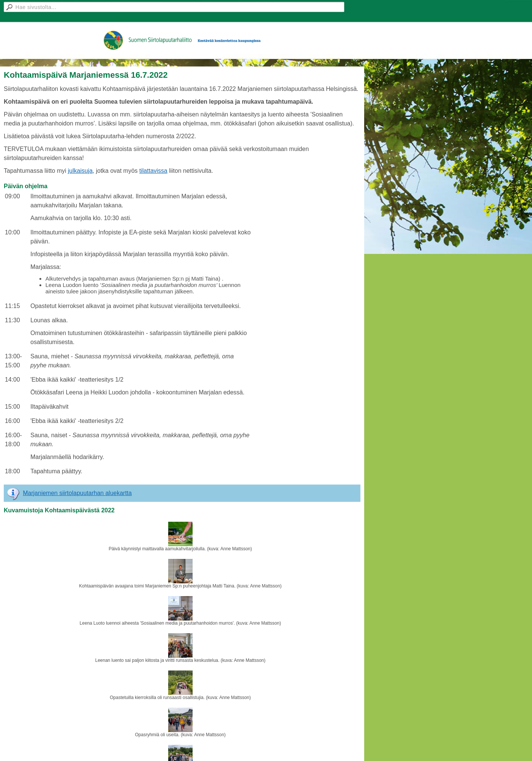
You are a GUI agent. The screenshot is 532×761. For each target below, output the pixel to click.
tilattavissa (153, 171)
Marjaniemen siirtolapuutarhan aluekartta (77, 493)
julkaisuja (80, 171)
